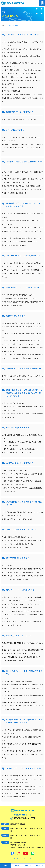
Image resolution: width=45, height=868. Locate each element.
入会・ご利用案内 (35, 488)
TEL (6, 866)
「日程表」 (6, 449)
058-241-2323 (25, 818)
